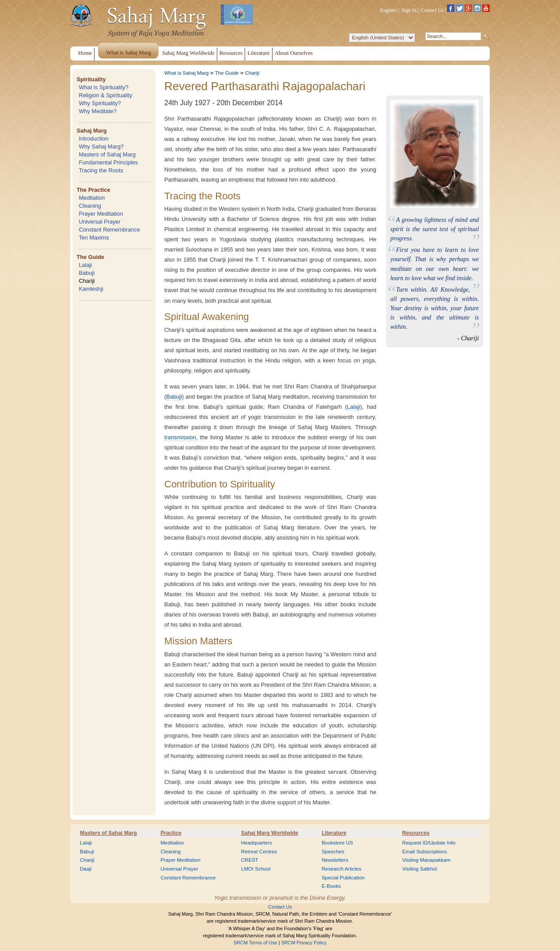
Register (389, 10)
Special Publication (343, 878)
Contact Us (432, 10)
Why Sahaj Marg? (101, 146)
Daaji (86, 869)
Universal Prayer (100, 222)
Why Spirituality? (100, 103)
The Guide (90, 257)
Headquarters (257, 843)
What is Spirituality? (103, 87)
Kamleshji (91, 289)
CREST (250, 860)
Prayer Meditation (101, 214)
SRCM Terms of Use (255, 943)
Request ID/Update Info (429, 843)
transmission (180, 437)
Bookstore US (337, 843)
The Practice (93, 190)
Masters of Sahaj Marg (107, 154)
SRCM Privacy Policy (304, 943)
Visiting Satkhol (420, 869)
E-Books (331, 886)
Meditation (92, 198)
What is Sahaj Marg (186, 73)
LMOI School (256, 869)
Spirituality (91, 79)
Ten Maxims (94, 238)
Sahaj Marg (91, 131)
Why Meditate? (97, 111)
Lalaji (85, 265)
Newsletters (335, 860)
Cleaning (90, 206)
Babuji (87, 273)
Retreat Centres (259, 852)
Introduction (93, 139)
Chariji (87, 281)
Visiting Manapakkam (427, 860)
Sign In (409, 10)
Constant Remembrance (109, 230)
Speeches (333, 852)
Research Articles (341, 869)
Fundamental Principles (108, 162)
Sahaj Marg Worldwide (270, 833)
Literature (334, 833)
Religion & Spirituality (105, 95)
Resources (416, 833)
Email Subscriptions (425, 852)
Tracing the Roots (101, 170)
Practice (171, 833)
